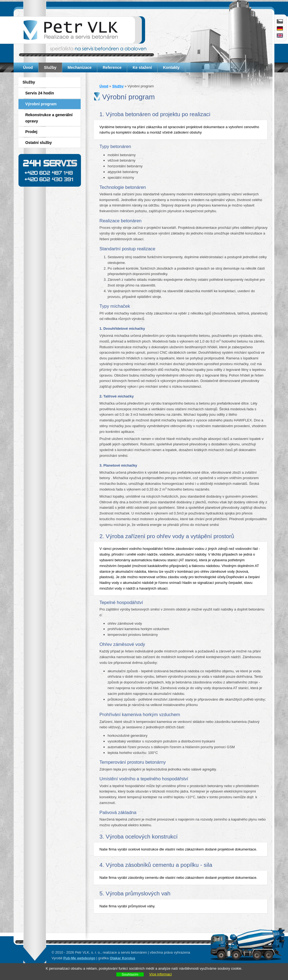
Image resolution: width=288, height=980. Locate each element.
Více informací (160, 974)
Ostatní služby (39, 143)
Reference (112, 67)
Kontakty (171, 67)
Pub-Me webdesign (79, 958)
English (280, 36)
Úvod (28, 67)
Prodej (31, 132)
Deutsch (280, 28)
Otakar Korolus (123, 958)
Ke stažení (142, 67)
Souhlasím (130, 974)
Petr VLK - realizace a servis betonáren (79, 30)
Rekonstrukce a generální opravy (49, 118)
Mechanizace (80, 67)
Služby (50, 67)
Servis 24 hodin (40, 93)
